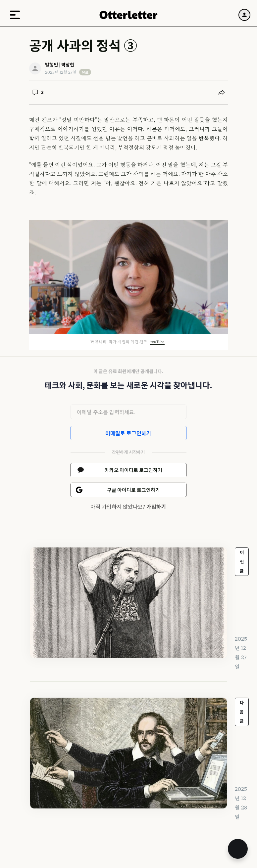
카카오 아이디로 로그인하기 (133, 470)
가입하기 (156, 506)
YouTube (157, 342)
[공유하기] (222, 92)
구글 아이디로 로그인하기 (133, 490)
